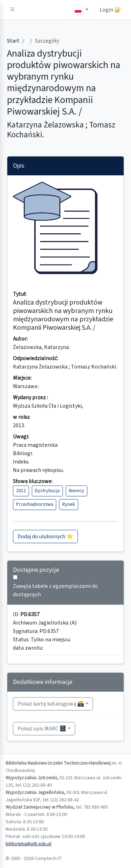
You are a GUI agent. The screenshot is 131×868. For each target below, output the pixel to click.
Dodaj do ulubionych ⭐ (45, 537)
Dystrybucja (47, 491)
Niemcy (77, 491)
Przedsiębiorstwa (35, 504)
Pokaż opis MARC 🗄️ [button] (42, 729)
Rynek (69, 504)
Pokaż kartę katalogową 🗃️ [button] (51, 704)
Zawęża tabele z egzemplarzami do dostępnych (55, 590)
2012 (21, 491)
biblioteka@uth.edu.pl (28, 844)
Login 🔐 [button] (110, 10)
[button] (13, 10)
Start (13, 41)
